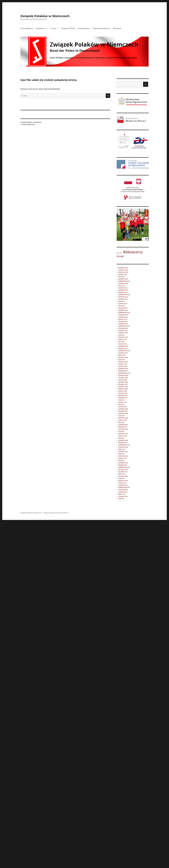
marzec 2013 (123, 483)
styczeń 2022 (123, 322)
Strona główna (27, 28)
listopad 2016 (123, 411)
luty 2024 (121, 286)
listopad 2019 (123, 371)
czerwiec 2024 (123, 283)
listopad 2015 (123, 427)
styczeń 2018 (123, 393)
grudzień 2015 (123, 425)
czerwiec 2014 (123, 452)
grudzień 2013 (123, 463)
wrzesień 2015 (123, 429)
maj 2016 (121, 416)
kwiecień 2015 (123, 434)
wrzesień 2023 (123, 297)
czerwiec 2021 (123, 333)
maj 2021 (121, 335)
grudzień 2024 (123, 279)
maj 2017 (121, 400)
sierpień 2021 (123, 330)
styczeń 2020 (123, 366)
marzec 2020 (123, 364)
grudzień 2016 (123, 409)
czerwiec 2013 (123, 476)
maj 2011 (121, 499)
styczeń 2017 (123, 407)
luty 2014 (121, 461)
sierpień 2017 (123, 398)
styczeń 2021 (123, 344)
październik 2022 (124, 313)
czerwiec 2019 (123, 378)
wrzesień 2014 (123, 447)
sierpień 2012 (123, 492)
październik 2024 (124, 281)
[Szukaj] (146, 84)
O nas (53, 28)
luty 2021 (121, 342)
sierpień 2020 (123, 353)
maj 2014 (121, 454)
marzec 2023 (123, 304)
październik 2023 (124, 295)
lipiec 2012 (122, 494)
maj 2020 (121, 360)
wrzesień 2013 (123, 469)
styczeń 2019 (123, 380)
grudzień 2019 (123, 369)
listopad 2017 (123, 396)
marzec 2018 (123, 391)
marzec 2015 (123, 436)
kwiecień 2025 (123, 272)
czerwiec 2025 (123, 270)
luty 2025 (121, 277)
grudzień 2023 (123, 290)
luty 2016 (121, 422)
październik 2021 (124, 326)
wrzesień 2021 (123, 328)
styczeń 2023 (123, 308)
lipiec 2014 (122, 449)
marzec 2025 (123, 274)
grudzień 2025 (123, 268)
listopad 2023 (123, 292)
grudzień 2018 (123, 382)
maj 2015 (121, 431)
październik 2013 (124, 467)
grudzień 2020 (123, 346)
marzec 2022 (123, 319)
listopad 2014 (123, 443)
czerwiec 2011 (123, 496)
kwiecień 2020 (123, 362)
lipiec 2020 (122, 355)
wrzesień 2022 (123, 315)
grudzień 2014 (123, 440)
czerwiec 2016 (123, 413)
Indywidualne (84, 28)
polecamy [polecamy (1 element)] (119, 253)
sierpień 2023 (123, 299)
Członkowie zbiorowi (101, 28)
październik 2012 (124, 487)
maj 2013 (121, 478)
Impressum (41, 28)
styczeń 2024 (123, 288)
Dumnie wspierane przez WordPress (56, 513)
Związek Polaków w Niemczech (45, 16)
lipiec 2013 (122, 474)
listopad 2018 (123, 384)
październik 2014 (124, 445)
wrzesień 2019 (123, 375)
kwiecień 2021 (123, 337)
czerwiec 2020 (123, 357)
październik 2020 (124, 351)
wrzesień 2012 (123, 490)
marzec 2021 (123, 339)
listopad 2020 (123, 348)
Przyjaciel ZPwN (68, 28)
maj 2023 (121, 301)
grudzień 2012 (123, 485)
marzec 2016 (123, 420)
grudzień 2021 (123, 324)
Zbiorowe (117, 28)
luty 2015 (121, 438)
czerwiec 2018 (123, 387)
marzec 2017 (123, 402)
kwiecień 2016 (123, 418)
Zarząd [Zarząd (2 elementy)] (120, 256)
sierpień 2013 (123, 472)
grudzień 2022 (123, 310)
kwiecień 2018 (123, 389)
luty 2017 (121, 404)
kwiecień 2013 (123, 481)
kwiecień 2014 (123, 456)
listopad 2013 (123, 465)
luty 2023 (121, 306)
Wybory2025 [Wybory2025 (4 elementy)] (133, 252)
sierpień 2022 (123, 317)
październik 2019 (124, 373)
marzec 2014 (123, 458)
